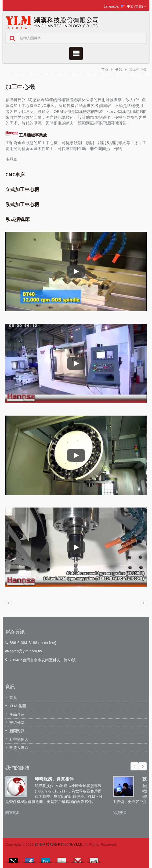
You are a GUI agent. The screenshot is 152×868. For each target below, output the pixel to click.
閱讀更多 (12, 813)
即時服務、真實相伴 (54, 779)
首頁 (105, 69)
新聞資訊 (17, 731)
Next (143, 766)
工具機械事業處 (26, 135)
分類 (119, 69)
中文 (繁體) (132, 6)
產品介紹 (17, 714)
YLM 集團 (18, 706)
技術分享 (17, 723)
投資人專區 (19, 748)
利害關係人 (19, 739)
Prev (135, 766)
